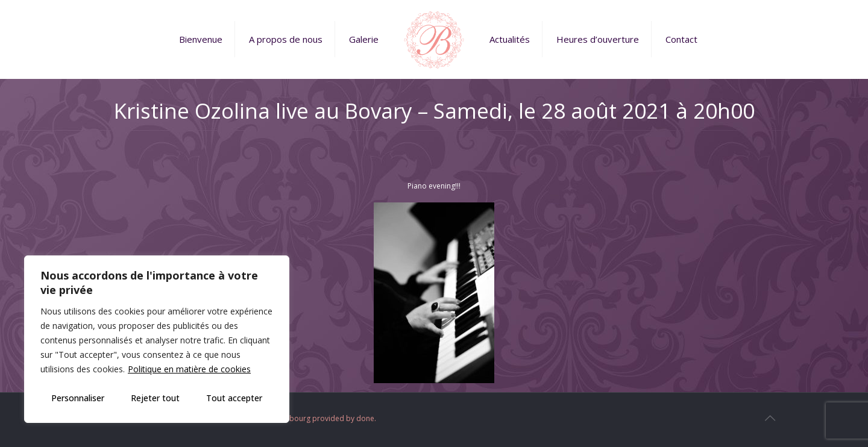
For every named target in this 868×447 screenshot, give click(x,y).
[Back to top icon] (770, 418)
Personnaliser (78, 398)
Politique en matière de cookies (189, 369)
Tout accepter (234, 398)
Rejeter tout (155, 398)
